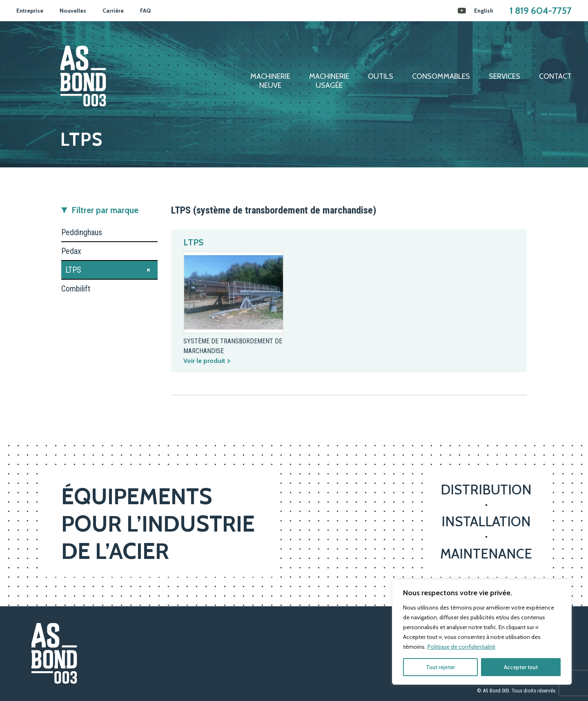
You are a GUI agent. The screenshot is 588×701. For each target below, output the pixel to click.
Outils (381, 77)
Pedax (71, 251)
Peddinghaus (82, 232)
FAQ (145, 11)
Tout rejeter (440, 667)
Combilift (76, 289)
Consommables (441, 77)
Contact (555, 77)
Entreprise (30, 11)
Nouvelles (73, 11)
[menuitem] (484, 11)
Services (504, 77)
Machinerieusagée (329, 81)
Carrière (113, 11)
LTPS (73, 270)
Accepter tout (521, 667)
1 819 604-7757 (541, 11)
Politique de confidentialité (461, 647)
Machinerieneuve (270, 81)
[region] (482, 632)
